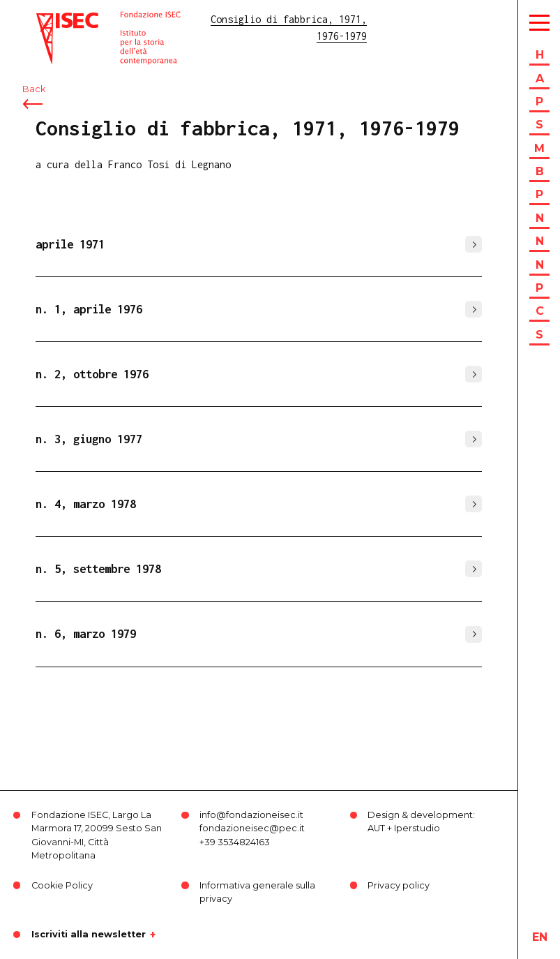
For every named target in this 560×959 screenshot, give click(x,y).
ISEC (47, 19)
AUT (376, 828)
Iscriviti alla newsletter (89, 935)
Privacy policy (399, 885)
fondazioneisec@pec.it (252, 828)
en (540, 937)
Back (34, 89)
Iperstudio (417, 828)
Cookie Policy (62, 885)
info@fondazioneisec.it (251, 815)
